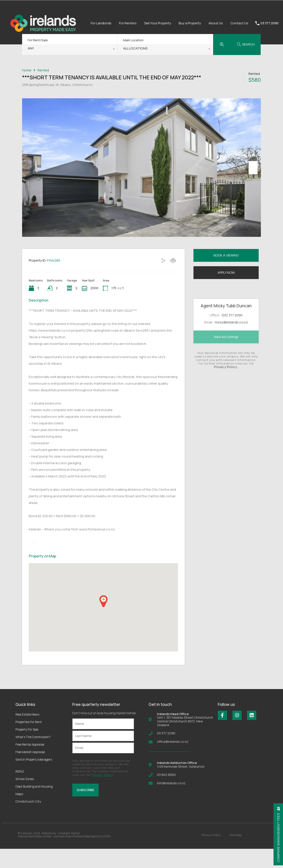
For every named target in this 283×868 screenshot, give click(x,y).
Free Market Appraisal (30, 771)
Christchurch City (28, 821)
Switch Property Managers (34, 779)
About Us (216, 23)
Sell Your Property (158, 23)
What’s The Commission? (33, 756)
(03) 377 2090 (232, 334)
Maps (19, 813)
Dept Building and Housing (34, 806)
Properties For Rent (29, 741)
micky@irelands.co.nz (231, 342)
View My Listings (226, 356)
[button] (103, 620)
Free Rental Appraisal (30, 764)
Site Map (235, 854)
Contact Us (239, 23)
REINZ (20, 791)
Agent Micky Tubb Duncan (226, 325)
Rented (43, 70)
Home (27, 70)
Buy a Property (190, 23)
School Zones (25, 798)
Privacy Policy (226, 386)
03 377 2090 (270, 23)
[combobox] (70, 49)
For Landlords (101, 23)
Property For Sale (27, 749)
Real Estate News (27, 734)
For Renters (128, 23)
